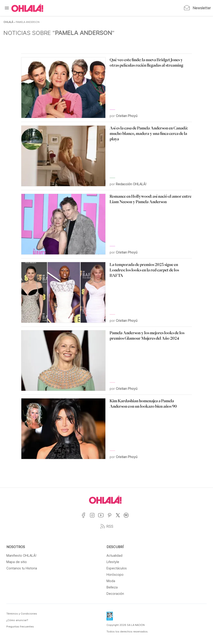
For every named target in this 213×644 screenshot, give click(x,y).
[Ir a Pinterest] (111, 518)
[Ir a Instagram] (94, 518)
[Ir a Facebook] (85, 518)
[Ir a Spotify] (128, 518)
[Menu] (7, 8)
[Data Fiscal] (110, 617)
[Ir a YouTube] (103, 518)
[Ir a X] (120, 518)
